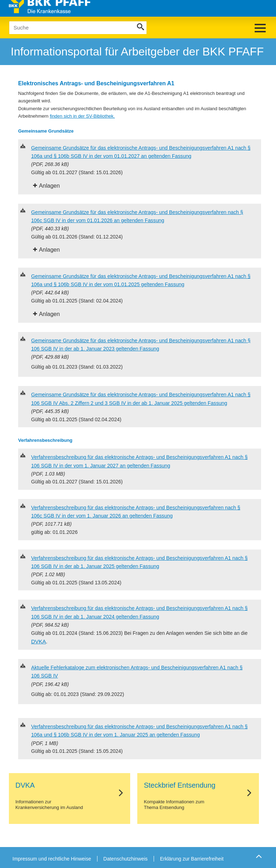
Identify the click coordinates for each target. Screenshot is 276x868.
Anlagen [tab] (49, 186)
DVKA (38, 641)
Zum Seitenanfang (258, 856)
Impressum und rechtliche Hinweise (52, 859)
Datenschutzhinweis (126, 859)
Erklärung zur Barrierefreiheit (192, 859)
